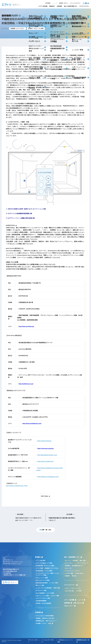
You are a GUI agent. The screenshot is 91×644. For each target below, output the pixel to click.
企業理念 (38, 618)
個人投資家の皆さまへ (78, 566)
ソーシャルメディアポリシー (48, 641)
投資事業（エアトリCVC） (52, 568)
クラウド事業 (48, 571)
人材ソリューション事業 (42, 596)
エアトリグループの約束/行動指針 (45, 616)
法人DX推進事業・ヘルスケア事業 (45, 593)
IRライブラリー (69, 563)
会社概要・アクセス (41, 623)
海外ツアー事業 (40, 585)
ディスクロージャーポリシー (73, 571)
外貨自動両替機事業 (41, 601)
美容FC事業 (57, 588)
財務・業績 (83, 561)
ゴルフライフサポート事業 (43, 598)
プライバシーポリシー (33, 641)
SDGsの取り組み (70, 591)
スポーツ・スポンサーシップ (73, 588)
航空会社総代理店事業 (42, 583)
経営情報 (75, 561)
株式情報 (67, 566)
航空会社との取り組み (48, 618)
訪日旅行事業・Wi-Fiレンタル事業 (45, 566)
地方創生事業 (39, 571)
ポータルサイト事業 (41, 591)
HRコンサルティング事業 (43, 580)
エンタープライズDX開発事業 (44, 588)
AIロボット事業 (55, 596)
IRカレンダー (69, 568)
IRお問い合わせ (79, 573)
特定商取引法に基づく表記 (83, 641)
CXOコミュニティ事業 (42, 578)
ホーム (63, 34)
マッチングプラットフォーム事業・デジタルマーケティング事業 (48, 574)
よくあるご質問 (69, 573)
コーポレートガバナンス (82, 563)
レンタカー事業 (54, 583)
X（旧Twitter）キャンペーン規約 (65, 641)
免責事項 (67, 576)
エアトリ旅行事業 (41, 561)
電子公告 (74, 576)
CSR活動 (79, 591)
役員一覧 (51, 623)
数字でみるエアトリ (51, 621)
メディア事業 (39, 568)
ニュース (68, 34)
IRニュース (68, 561)
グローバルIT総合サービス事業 (44, 563)
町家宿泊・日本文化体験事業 (43, 603)
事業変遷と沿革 (40, 621)
